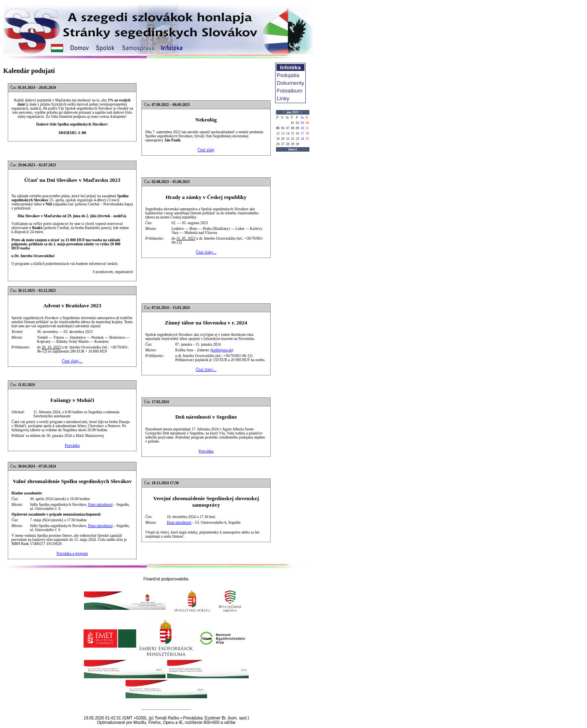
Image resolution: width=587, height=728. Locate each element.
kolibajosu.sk (222, 350)
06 (283, 128)
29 (293, 144)
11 (307, 128)
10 (302, 128)
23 (298, 139)
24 (302, 139)
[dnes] (292, 149)
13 (283, 133)
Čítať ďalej (206, 150)
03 (302, 123)
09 (298, 128)
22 (293, 139)
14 (288, 133)
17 (302, 133)
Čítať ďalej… (206, 252)
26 (278, 144)
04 (307, 123)
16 (298, 133)
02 (298, 123)
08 (293, 128)
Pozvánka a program (72, 554)
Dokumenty (290, 83)
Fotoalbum (290, 91)
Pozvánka (72, 446)
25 (307, 139)
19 (278, 139)
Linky (283, 98)
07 (288, 128)
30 (298, 144)
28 (288, 144)
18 (307, 133)
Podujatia (288, 75)
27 (283, 144)
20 (283, 139)
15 (293, 133)
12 (278, 133)
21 (288, 139)
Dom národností (100, 505)
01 (293, 123)
